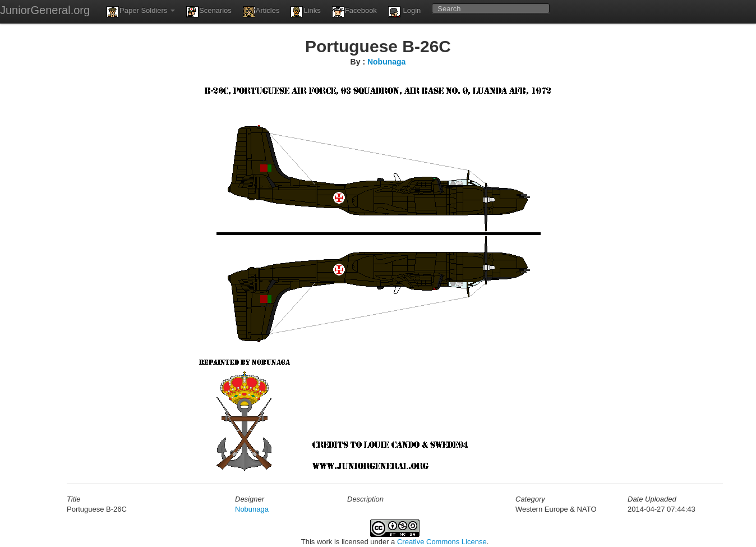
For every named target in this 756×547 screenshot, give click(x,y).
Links (305, 12)
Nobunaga (386, 62)
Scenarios (209, 12)
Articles (261, 12)
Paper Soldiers (141, 12)
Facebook (354, 12)
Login (404, 12)
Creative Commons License (442, 542)
